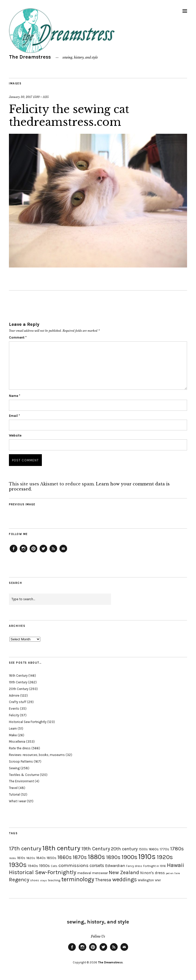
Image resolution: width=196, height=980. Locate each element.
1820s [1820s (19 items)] (31, 858)
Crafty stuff (18, 702)
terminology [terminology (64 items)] (78, 879)
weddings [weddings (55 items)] (125, 879)
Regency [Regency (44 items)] (19, 879)
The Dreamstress (30, 57)
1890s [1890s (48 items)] (113, 857)
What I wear (17, 801)
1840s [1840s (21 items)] (41, 858)
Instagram (23, 552)
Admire (14, 695)
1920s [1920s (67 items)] (165, 857)
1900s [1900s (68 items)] (129, 857)
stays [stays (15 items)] (44, 880)
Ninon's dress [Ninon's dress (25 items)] (152, 873)
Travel (13, 788)
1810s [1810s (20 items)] (21, 858)
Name (15, 396)
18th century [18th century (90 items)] (61, 848)
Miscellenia (17, 742)
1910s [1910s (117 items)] (147, 856)
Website (15, 435)
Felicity (14, 715)
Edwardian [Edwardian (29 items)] (115, 866)
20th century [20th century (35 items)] (124, 849)
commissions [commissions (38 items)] (73, 865)
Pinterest (33, 552)
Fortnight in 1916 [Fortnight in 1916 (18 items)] (155, 866)
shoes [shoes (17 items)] (35, 880)
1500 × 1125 (41, 97)
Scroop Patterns (21, 761)
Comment (18, 337)
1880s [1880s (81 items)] (96, 857)
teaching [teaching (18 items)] (54, 880)
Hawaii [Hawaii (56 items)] (175, 865)
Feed (53, 552)
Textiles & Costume (24, 775)
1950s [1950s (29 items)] (44, 866)
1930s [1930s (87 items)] (18, 865)
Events (14, 709)
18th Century (18, 676)
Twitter (43, 552)
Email (14, 416)
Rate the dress (20, 748)
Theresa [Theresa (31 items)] (103, 880)
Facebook (14, 552)
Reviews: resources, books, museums (37, 755)
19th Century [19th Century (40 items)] (96, 849)
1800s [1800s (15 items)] (13, 858)
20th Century (19, 689)
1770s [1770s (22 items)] (164, 849)
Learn (13, 728)
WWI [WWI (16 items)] (158, 880)
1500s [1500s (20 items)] (143, 849)
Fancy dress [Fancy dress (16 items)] (134, 866)
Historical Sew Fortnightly (28, 722)
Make (13, 735)
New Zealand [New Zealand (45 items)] (124, 872)
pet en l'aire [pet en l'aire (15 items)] (173, 873)
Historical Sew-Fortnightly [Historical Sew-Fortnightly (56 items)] (43, 872)
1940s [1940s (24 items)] (33, 866)
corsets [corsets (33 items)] (97, 865)
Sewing (14, 768)
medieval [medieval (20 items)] (84, 873)
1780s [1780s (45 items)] (177, 849)
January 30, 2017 (21, 97)
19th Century (18, 682)
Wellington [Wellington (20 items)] (146, 880)
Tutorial (14, 794)
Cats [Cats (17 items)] (54, 866)
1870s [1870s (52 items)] (80, 857)
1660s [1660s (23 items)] (154, 849)
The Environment (21, 781)
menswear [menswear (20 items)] (100, 873)
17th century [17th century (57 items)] (25, 848)
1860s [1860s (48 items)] (65, 857)
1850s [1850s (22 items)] (52, 858)
